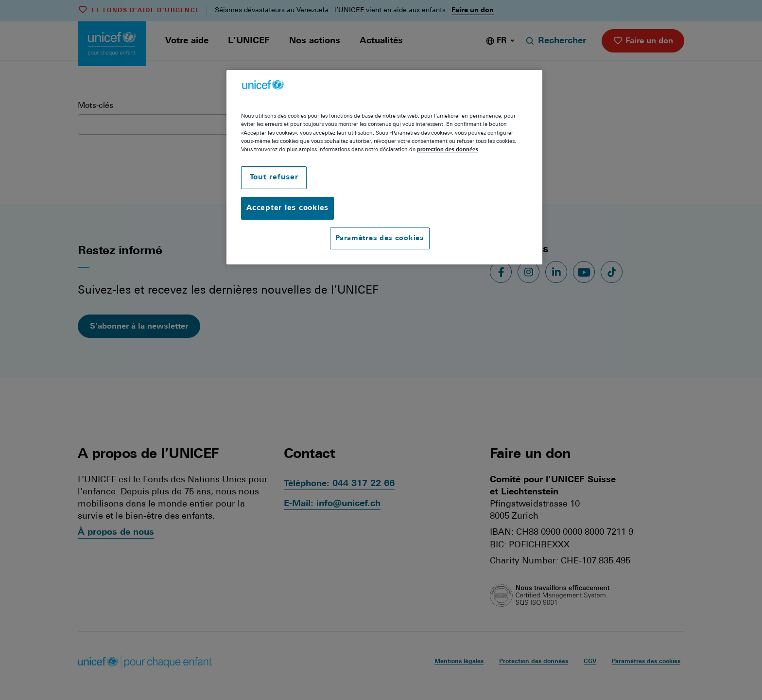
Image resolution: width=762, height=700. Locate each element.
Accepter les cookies (287, 208)
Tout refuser (274, 178)
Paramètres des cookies (380, 238)
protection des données (448, 150)
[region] (384, 167)
